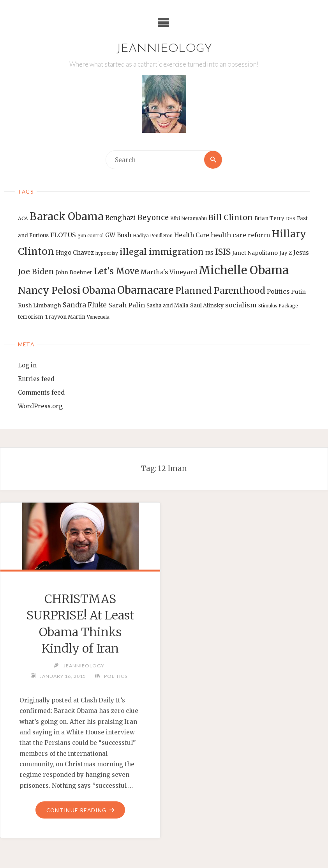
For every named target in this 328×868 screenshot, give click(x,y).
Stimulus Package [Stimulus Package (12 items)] (278, 306)
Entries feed (36, 379)
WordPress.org (40, 406)
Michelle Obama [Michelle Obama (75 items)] (244, 270)
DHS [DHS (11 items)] (291, 219)
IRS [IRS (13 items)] (209, 253)
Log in (27, 365)
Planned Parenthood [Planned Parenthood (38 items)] (220, 291)
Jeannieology (164, 49)
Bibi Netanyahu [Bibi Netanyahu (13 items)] (189, 218)
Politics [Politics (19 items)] (278, 291)
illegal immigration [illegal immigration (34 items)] (162, 252)
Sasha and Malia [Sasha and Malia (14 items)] (168, 306)
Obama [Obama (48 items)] (99, 290)
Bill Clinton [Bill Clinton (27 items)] (231, 217)
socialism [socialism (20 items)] (241, 305)
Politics (116, 676)
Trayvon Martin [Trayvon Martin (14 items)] (65, 317)
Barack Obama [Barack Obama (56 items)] (67, 216)
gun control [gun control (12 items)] (91, 236)
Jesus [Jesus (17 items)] (301, 253)
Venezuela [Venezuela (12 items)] (98, 317)
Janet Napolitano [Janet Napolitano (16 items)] (255, 253)
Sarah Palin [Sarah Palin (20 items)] (127, 305)
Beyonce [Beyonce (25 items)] (153, 218)
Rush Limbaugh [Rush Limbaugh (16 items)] (40, 305)
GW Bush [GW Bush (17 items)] (118, 235)
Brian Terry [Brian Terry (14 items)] (269, 218)
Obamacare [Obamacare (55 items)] (145, 290)
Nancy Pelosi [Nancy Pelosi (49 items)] (49, 290)
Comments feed (41, 393)
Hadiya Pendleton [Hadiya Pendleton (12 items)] (153, 236)
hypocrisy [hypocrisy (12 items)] (107, 253)
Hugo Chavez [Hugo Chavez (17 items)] (75, 253)
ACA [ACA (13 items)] (23, 218)
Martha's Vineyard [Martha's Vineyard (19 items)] (169, 272)
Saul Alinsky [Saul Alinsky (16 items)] (207, 305)
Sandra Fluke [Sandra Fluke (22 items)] (85, 305)
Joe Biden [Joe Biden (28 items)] (36, 272)
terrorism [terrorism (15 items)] (31, 317)
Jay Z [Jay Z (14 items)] (286, 253)
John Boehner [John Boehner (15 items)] (74, 273)
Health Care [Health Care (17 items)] (192, 235)
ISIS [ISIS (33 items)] (223, 252)
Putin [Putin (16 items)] (298, 292)
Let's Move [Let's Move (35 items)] (116, 271)
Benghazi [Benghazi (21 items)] (121, 218)
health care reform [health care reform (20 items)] (241, 235)
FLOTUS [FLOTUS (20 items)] (63, 235)
